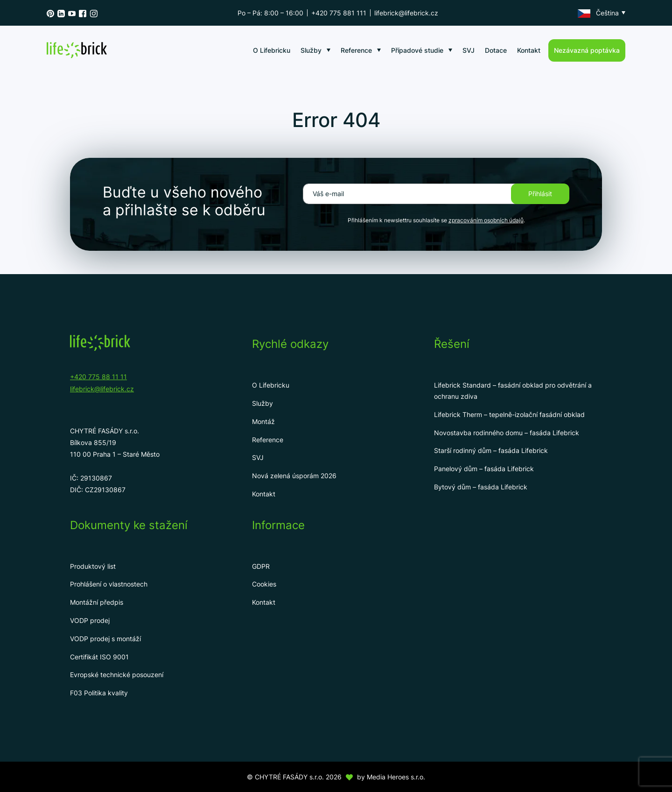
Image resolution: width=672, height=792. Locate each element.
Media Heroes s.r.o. (396, 777)
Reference (356, 50)
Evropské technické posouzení (117, 675)
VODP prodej (90, 620)
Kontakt (529, 50)
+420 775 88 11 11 (98, 377)
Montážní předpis (97, 602)
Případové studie (417, 50)
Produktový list (93, 566)
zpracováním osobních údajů (486, 220)
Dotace (496, 50)
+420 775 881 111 (339, 13)
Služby (311, 50)
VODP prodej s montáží (105, 639)
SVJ (469, 50)
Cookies (264, 584)
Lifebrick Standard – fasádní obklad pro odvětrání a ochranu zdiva (513, 391)
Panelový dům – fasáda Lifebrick (484, 469)
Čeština (598, 13)
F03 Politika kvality (99, 693)
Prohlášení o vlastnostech (109, 584)
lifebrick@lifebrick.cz (406, 13)
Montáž (263, 421)
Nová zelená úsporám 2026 (294, 476)
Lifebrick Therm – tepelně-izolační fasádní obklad (509, 414)
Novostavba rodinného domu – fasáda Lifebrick (507, 433)
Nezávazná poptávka (587, 50)
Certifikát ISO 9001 (99, 657)
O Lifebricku (272, 50)
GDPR (261, 566)
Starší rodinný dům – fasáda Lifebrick (491, 450)
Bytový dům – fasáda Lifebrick (481, 487)
